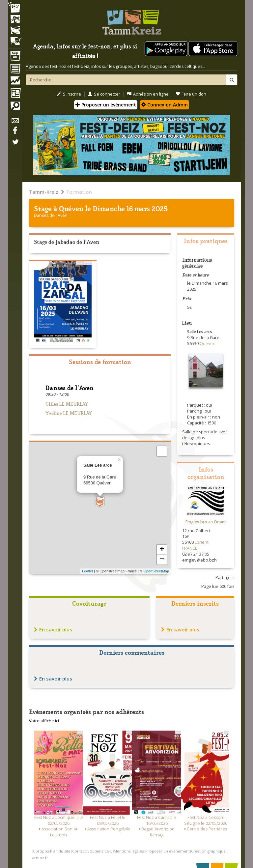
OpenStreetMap (156, 571)
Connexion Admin (165, 105)
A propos (41, 851)
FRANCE (190, 548)
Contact (79, 851)
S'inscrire (69, 94)
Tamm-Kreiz (44, 192)
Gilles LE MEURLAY (67, 404)
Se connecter (104, 94)
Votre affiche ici (44, 721)
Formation (79, 192)
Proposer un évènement (106, 105)
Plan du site (60, 851)
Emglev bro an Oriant (206, 522)
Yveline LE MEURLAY (69, 413)
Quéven (71, 208)
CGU (108, 851)
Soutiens (95, 851)
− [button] (162, 560)
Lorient (202, 542)
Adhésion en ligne (148, 94)
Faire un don (191, 94)
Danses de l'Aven (51, 215)
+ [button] (162, 550)
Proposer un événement (168, 851)
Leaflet (87, 571)
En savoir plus (53, 629)
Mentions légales (129, 851)
